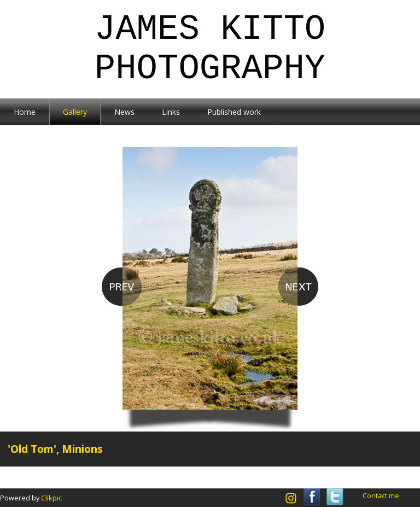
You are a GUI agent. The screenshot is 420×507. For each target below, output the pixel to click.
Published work (234, 112)
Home (25, 112)
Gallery (75, 112)
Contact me (381, 496)
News (124, 112)
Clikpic (51, 498)
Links (171, 112)
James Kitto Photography (210, 49)
